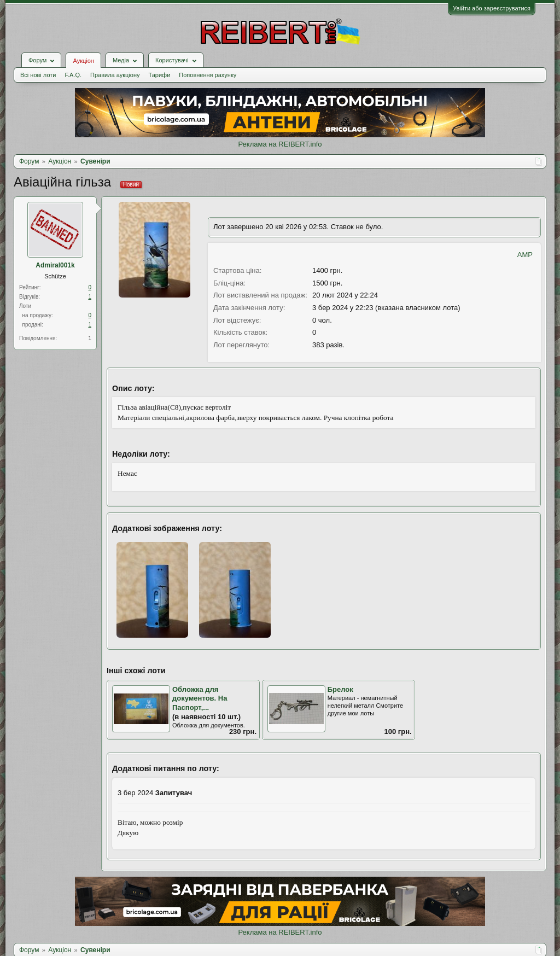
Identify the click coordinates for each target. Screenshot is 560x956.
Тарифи (160, 75)
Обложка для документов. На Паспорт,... (200, 698)
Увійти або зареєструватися (492, 8)
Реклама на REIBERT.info (280, 144)
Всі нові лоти (38, 75)
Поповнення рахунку (208, 75)
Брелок (340, 689)
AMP (525, 255)
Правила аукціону (115, 75)
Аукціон (83, 61)
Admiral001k (55, 265)
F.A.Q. (73, 75)
